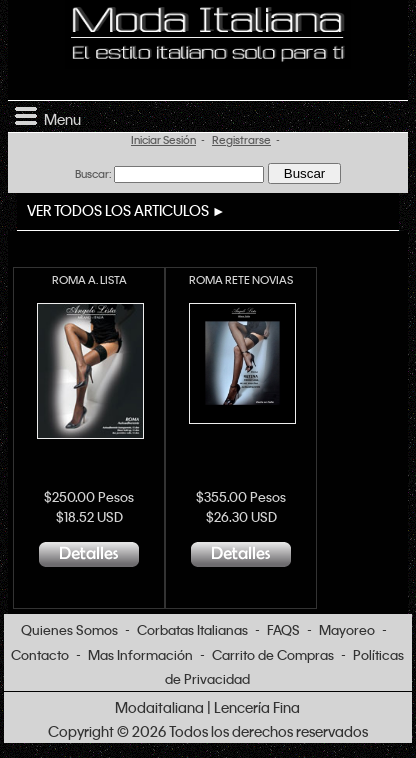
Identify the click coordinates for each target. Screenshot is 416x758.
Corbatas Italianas (192, 629)
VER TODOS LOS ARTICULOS (118, 210)
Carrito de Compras (273, 654)
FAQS (283, 629)
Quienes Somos (69, 629)
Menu (44, 114)
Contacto (40, 654)
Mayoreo (347, 629)
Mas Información (140, 654)
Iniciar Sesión (163, 140)
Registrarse (241, 140)
